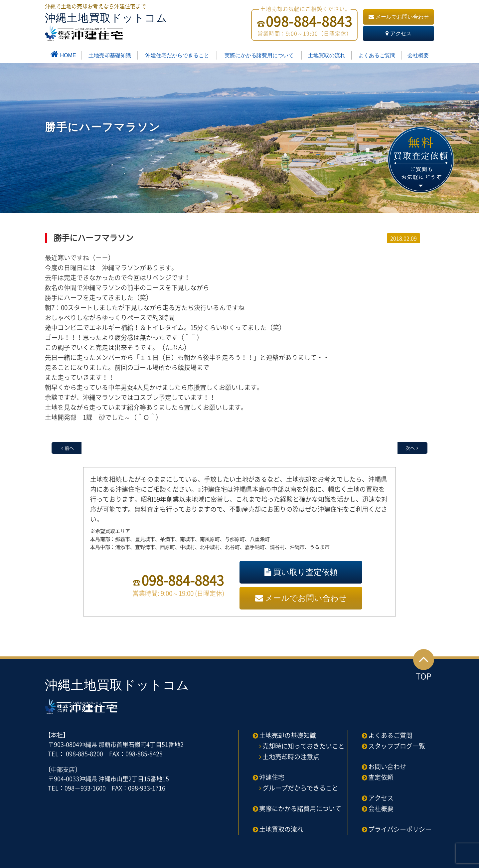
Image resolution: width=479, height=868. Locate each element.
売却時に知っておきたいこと (304, 746)
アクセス (399, 33)
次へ (410, 448)
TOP (424, 666)
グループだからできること (300, 788)
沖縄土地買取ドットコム (106, 26)
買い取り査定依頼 (301, 572)
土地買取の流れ (327, 55)
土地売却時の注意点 (291, 757)
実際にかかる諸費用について (259, 55)
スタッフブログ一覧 (397, 746)
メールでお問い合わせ (399, 17)
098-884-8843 (183, 580)
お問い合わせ (387, 767)
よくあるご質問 (377, 55)
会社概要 (418, 55)
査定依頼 (381, 777)
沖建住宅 (272, 777)
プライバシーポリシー (400, 829)
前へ (69, 448)
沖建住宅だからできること (177, 55)
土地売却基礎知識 (110, 55)
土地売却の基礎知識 (288, 735)
